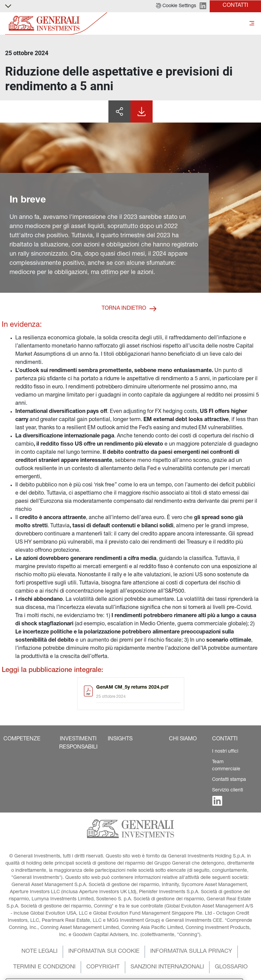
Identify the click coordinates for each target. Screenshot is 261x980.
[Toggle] (252, 24)
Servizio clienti (228, 790)
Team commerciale (226, 766)
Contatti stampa (229, 780)
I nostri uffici (225, 752)
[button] (176, 6)
